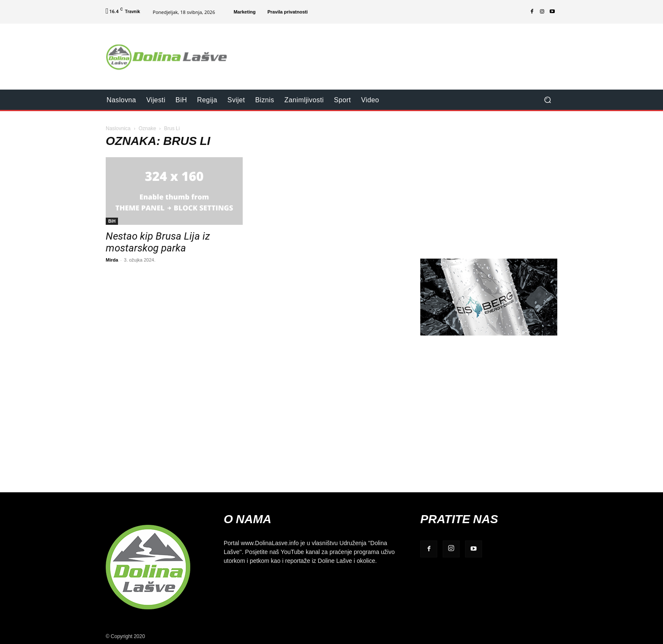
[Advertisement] (402, 51)
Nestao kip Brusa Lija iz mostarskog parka (158, 242)
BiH (112, 221)
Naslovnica (118, 128)
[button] (547, 100)
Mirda (112, 260)
